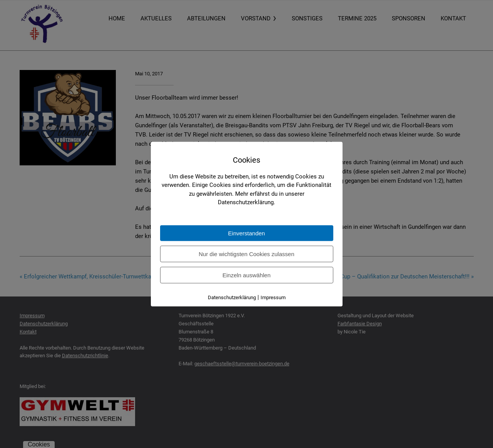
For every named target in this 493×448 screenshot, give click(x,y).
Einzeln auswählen (246, 275)
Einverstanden (247, 233)
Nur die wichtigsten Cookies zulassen (246, 254)
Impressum (273, 297)
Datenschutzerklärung (232, 297)
